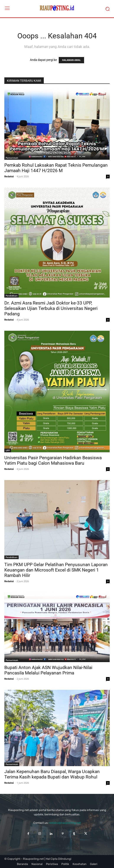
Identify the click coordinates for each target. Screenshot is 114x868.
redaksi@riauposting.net (65, 823)
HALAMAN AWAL (71, 60)
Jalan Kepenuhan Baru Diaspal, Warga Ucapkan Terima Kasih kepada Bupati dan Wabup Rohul (52, 774)
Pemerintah (12, 158)
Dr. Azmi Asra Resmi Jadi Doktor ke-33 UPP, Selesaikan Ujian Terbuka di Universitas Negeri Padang (51, 308)
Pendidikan (11, 296)
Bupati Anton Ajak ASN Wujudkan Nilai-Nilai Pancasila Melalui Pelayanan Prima (48, 670)
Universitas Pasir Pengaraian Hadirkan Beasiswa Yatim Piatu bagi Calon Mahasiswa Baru (53, 460)
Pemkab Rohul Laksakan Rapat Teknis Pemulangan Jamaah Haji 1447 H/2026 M (56, 168)
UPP (8, 450)
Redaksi (9, 176)
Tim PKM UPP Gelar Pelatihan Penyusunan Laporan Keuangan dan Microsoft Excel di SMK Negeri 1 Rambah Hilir (56, 570)
